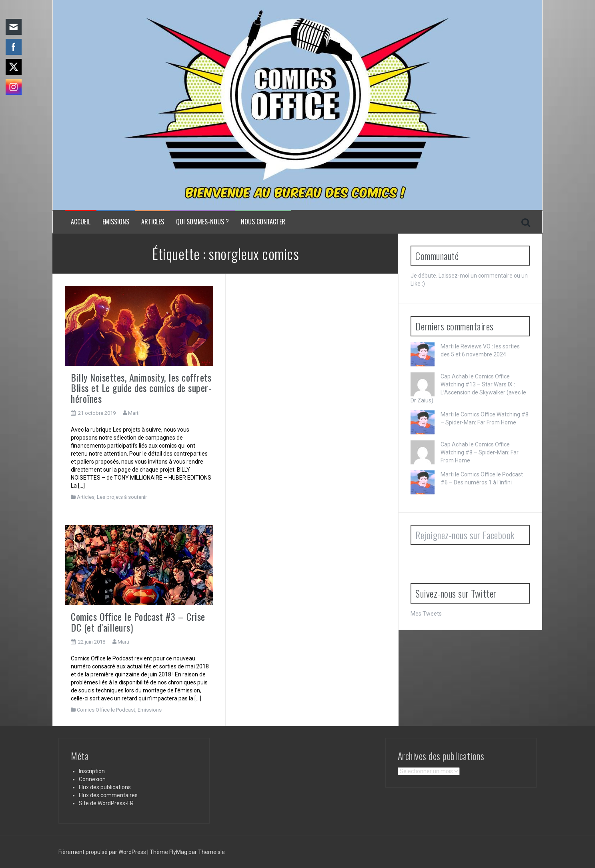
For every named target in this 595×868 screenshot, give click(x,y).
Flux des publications (105, 787)
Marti (134, 413)
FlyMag (178, 852)
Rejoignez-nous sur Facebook (465, 535)
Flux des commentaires (108, 795)
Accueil (81, 222)
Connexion (92, 779)
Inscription (92, 771)
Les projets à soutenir (122, 497)
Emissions (116, 222)
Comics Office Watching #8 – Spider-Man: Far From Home (480, 452)
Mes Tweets (426, 614)
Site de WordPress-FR (106, 803)
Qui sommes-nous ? (202, 222)
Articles (153, 222)
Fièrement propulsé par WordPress (103, 852)
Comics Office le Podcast (106, 710)
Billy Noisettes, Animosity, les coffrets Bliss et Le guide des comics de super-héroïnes (141, 388)
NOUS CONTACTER (263, 222)
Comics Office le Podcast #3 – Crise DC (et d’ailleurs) (138, 622)
